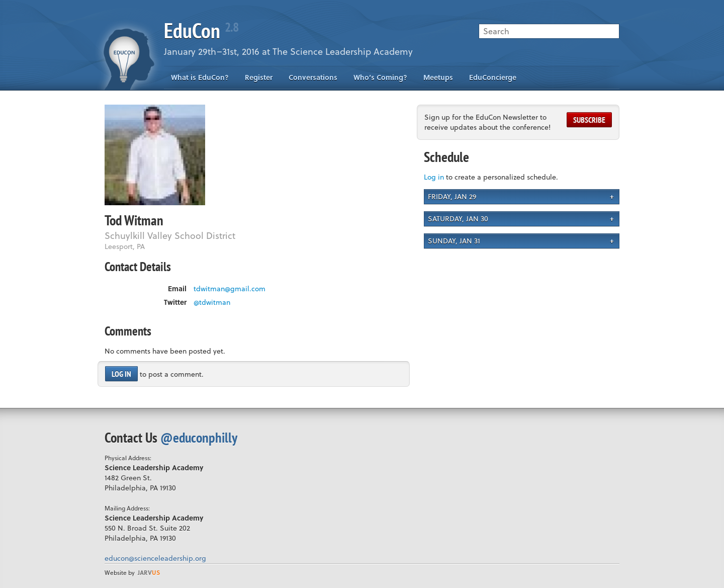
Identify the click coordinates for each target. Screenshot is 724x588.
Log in (121, 374)
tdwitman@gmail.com (230, 289)
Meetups (438, 77)
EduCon (201, 30)
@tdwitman (212, 302)
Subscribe (589, 120)
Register (259, 77)
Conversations (313, 77)
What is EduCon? (200, 77)
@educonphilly (199, 437)
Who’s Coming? (380, 77)
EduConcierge (493, 77)
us (149, 572)
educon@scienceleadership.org (155, 558)
